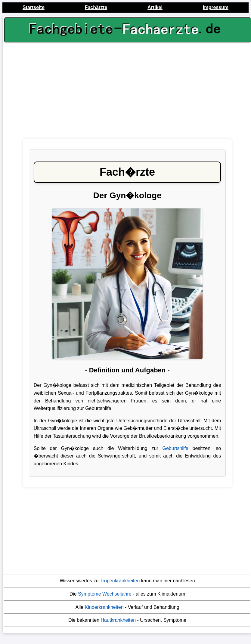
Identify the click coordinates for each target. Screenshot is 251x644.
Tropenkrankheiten (120, 581)
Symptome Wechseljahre (105, 594)
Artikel (155, 7)
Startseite (34, 7)
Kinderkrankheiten (104, 607)
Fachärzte (96, 7)
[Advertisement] (127, 92)
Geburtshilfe (175, 448)
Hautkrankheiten (118, 620)
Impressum (216, 7)
